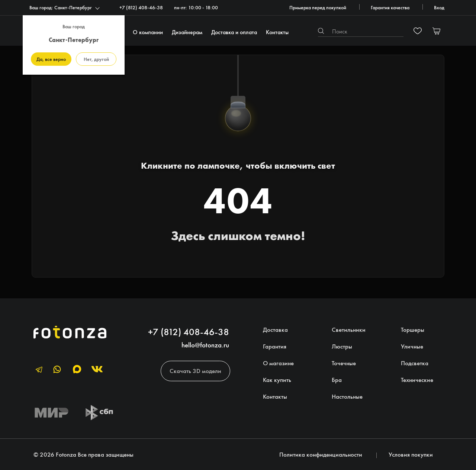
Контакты (277, 32)
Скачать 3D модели (195, 371)
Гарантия (275, 346)
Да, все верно (51, 59)
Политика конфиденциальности (321, 454)
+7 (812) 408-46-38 (141, 7)
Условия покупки (411, 454)
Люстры (342, 346)
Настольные (347, 396)
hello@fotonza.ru (205, 345)
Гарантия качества (390, 7)
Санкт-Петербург (73, 7)
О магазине (278, 363)
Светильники (349, 330)
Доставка (275, 330)
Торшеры (413, 330)
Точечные (344, 363)
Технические (417, 380)
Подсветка (415, 363)
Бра (337, 380)
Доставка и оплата (234, 32)
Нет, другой (96, 59)
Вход (439, 7)
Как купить (277, 380)
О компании (148, 32)
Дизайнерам (187, 32)
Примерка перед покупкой (318, 7)
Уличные (412, 346)
